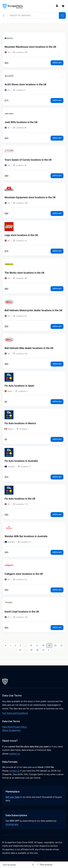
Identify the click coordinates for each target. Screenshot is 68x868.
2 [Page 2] (15, 646)
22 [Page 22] (20, 650)
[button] (4, 15)
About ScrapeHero (11, 730)
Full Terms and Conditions (15, 713)
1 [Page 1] (10, 646)
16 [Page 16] (31, 646)
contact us (14, 754)
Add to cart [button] (57, 63)
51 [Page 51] (43, 650)
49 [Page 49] (31, 650)
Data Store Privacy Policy (15, 727)
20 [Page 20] (55, 646)
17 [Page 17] (37, 646)
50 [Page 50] (37, 650)
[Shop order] (17, 865)
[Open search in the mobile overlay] (37, 15)
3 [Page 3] (20, 646)
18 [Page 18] (43, 646)
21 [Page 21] (61, 646)
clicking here (12, 824)
